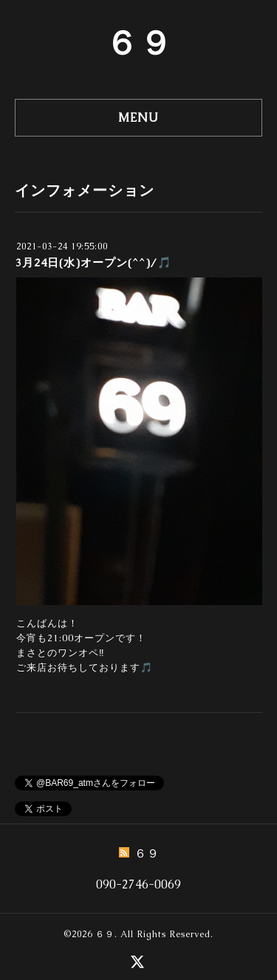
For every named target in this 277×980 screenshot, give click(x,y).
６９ (139, 43)
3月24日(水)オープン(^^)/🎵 (94, 262)
